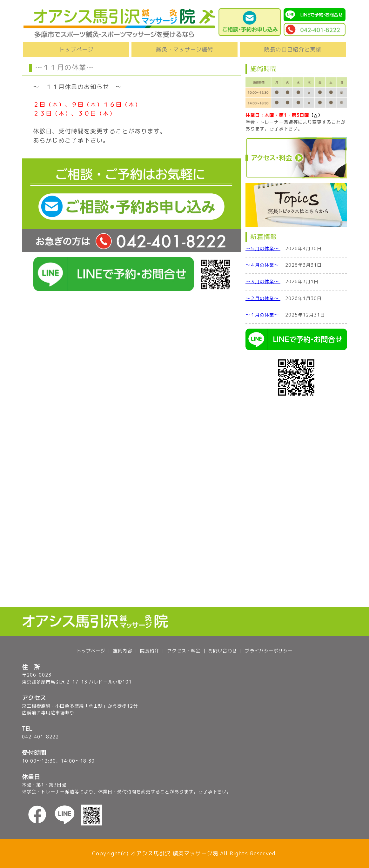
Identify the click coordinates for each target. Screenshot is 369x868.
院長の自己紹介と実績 (293, 49)
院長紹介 (150, 651)
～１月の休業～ (263, 315)
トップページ (76, 49)
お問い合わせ (223, 651)
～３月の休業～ (263, 282)
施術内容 (123, 651)
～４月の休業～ (263, 265)
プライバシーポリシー (269, 651)
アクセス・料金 (184, 651)
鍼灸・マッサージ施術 (184, 49)
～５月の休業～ (263, 249)
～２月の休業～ (263, 298)
